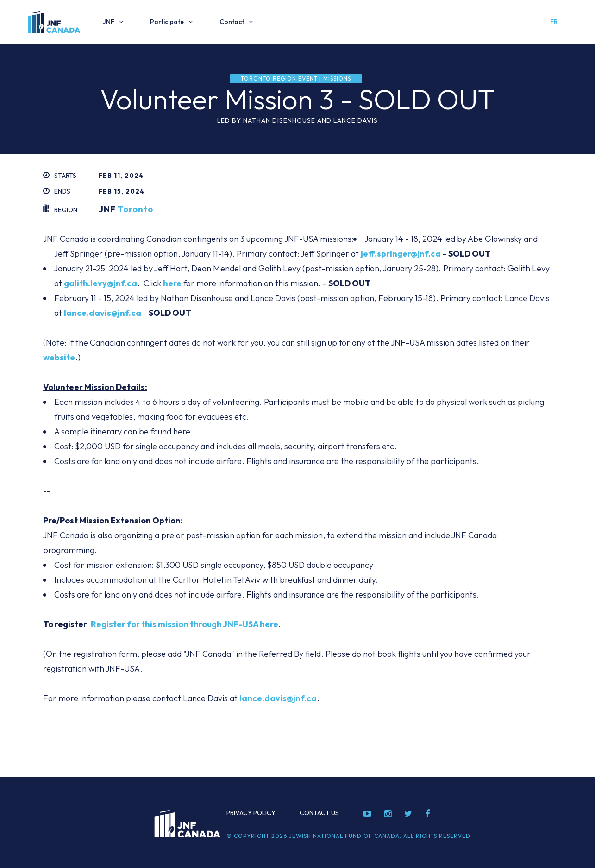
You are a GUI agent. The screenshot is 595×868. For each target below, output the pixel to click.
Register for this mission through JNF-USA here (185, 624)
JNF (109, 22)
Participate (167, 22)
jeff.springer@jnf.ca (401, 254)
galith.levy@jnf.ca (100, 283)
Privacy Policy (251, 813)
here (172, 283)
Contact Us (319, 813)
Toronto (135, 209)
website (59, 357)
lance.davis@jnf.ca (103, 313)
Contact (232, 22)
